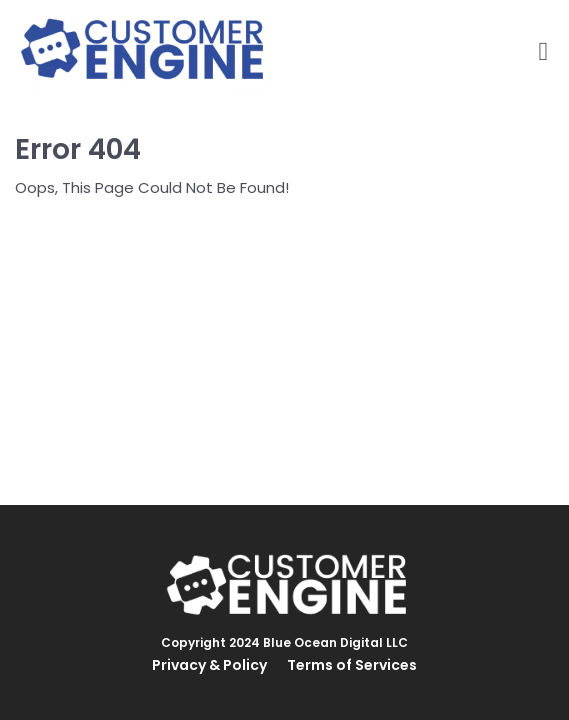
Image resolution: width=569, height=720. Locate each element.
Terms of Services (352, 665)
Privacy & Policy (209, 665)
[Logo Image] (142, 51)
